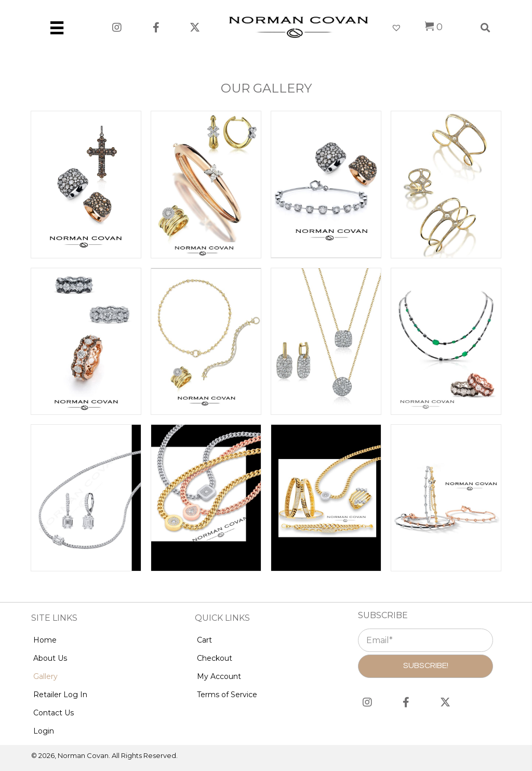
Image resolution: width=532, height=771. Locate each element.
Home (45, 640)
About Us (50, 658)
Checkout (215, 658)
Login (44, 731)
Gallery (45, 676)
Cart (204, 640)
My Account (219, 676)
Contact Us (54, 713)
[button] (117, 27)
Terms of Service (227, 695)
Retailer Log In (60, 695)
